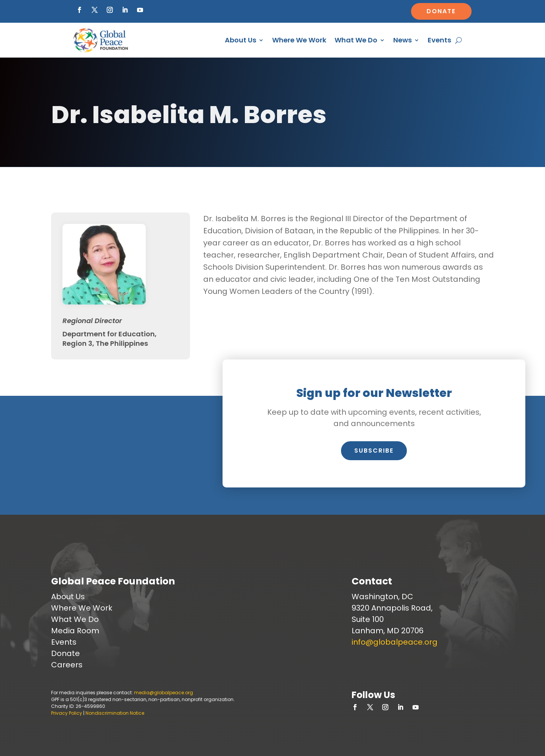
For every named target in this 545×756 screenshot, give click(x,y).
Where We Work (299, 41)
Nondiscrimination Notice (115, 713)
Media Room (75, 631)
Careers (67, 665)
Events (439, 41)
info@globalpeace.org (395, 642)
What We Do (356, 41)
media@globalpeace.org (163, 693)
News (403, 41)
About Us (241, 41)
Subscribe (374, 451)
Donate (441, 11)
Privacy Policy (67, 713)
